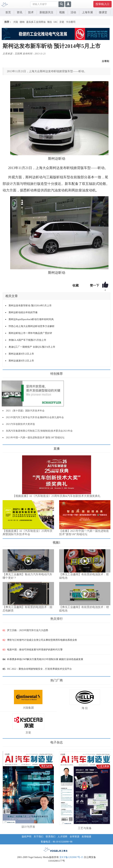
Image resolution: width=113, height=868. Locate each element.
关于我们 (38, 837)
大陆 (16, 22)
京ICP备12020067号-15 (71, 857)
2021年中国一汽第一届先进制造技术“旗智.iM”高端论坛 (35, 438)
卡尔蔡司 (71, 22)
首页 (8, 12)
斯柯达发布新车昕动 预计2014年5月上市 (30, 306)
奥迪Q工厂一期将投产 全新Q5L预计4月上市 (32, 347)
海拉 (50, 22)
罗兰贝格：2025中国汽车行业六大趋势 (28, 630)
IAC (56, 22)
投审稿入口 (102, 4)
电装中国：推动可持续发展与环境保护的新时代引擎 (35, 650)
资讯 (19, 12)
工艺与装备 (85, 828)
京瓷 (62, 22)
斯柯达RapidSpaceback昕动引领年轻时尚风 (31, 319)
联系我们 (51, 837)
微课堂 (103, 12)
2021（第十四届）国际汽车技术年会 (25, 411)
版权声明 (27, 837)
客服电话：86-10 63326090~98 (57, 842)
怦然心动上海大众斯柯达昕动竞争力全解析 (32, 326)
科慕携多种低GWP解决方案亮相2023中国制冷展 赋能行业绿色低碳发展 (45, 659)
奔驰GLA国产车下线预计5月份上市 (27, 340)
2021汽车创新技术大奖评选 (20, 424)
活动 (73, 12)
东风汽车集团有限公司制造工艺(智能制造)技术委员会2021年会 (39, 431)
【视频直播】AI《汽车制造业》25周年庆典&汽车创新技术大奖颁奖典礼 (56, 496)
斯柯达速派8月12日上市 (21, 354)
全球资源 (75, 837)
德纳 (22, 22)
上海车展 (87, 12)
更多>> (6, 447)
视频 (62, 12)
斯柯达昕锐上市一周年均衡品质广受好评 (30, 333)
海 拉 (85, 708)
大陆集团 (28, 708)
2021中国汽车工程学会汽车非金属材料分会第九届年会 (35, 417)
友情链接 (86, 837)
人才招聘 (62, 837)
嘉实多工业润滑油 (36, 22)
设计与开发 (28, 827)
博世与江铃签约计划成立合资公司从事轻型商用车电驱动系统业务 (42, 640)
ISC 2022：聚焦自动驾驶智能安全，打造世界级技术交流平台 (39, 669)
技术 (31, 12)
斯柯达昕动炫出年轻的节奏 (23, 312)
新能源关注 (46, 12)
